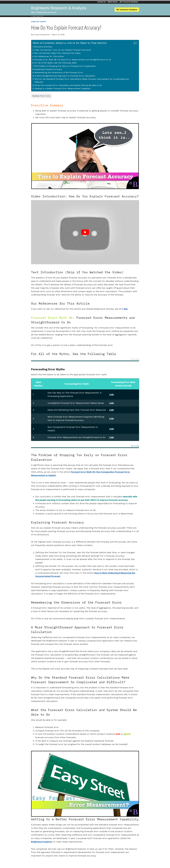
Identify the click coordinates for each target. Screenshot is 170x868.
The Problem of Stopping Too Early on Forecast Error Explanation (65, 66)
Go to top (135, 359)
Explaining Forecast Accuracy (48, 69)
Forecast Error (38, 22)
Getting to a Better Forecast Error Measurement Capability (63, 89)
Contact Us (102, 2)
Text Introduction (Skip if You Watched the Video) (57, 53)
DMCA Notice (113, 2)
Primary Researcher (41, 35)
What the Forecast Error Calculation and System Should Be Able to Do (68, 85)
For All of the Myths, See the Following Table (55, 63)
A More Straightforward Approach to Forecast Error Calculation (65, 76)
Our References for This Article (49, 56)
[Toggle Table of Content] (134, 43)
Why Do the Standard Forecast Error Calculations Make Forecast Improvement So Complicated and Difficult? (82, 81)
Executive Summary (43, 47)
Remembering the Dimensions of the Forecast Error (59, 73)
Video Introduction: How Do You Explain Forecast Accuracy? (63, 50)
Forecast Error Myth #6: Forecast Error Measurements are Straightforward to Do (73, 60)
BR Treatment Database (129, 2)
